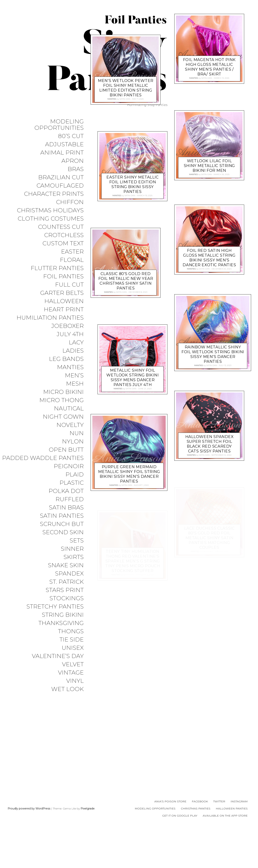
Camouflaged (60, 186)
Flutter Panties (57, 268)
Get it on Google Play (180, 857)
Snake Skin (66, 565)
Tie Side (72, 640)
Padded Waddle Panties (43, 458)
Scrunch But (62, 524)
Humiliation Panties (50, 318)
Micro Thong (62, 400)
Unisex (73, 648)
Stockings (67, 598)
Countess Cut (61, 227)
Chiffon (70, 202)
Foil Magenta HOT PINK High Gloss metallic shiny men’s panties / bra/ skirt (209, 67)
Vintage (71, 673)
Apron (73, 161)
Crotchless (64, 235)
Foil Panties (63, 277)
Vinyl (75, 681)
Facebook (200, 843)
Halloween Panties (232, 850)
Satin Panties (62, 516)
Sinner (72, 549)
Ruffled (70, 499)
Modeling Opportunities (59, 125)
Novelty (70, 425)
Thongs (71, 631)
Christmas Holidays (50, 210)
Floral (72, 260)
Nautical (69, 409)
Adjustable (64, 144)
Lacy (76, 343)
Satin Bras (66, 508)
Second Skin (63, 532)
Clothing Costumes (51, 219)
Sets (77, 541)
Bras (76, 169)
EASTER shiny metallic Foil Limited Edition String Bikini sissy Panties (132, 289)
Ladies (73, 351)
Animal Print (62, 153)
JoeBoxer (67, 326)
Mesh (75, 384)
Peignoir (69, 466)
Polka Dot (66, 491)
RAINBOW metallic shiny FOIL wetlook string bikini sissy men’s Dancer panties (213, 354)
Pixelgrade (88, 850)
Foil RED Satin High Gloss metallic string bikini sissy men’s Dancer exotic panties (209, 258)
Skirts (74, 557)
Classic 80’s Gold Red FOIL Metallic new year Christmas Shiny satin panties (126, 385)
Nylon (73, 442)
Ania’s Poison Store (170, 843)
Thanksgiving (61, 623)
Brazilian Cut (61, 177)
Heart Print (64, 310)
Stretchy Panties (55, 607)
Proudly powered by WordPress (29, 850)
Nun (77, 433)
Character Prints (54, 194)
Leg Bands (66, 359)
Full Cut (69, 285)
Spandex (69, 574)
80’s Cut (71, 136)
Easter (72, 252)
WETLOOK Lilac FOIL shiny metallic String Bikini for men (209, 166)
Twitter (219, 843)
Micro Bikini (63, 392)
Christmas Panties (196, 850)
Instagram (239, 843)
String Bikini (63, 615)
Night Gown (63, 417)
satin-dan (125, 203)
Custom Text (63, 243)
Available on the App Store (225, 857)
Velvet (73, 664)
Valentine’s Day (58, 656)
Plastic (72, 483)
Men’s (74, 376)
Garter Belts (62, 293)
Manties (70, 367)
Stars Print (65, 590)
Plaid (75, 475)
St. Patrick (67, 582)
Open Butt (66, 450)
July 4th (70, 334)
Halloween (64, 301)
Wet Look (67, 689)
